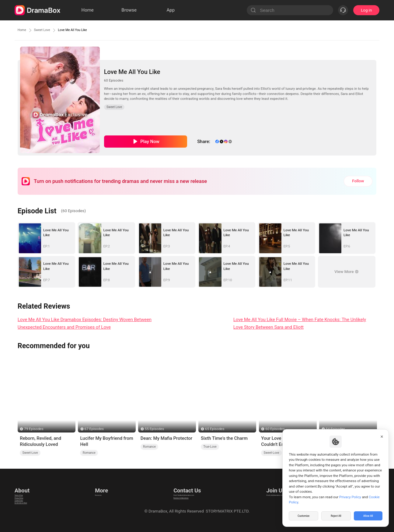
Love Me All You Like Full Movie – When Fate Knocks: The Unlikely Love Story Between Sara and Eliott (300, 323)
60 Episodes (275, 429)
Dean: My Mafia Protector (166, 438)
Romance (89, 453)
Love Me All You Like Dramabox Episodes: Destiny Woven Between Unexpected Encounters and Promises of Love (85, 323)
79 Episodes (34, 429)
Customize (304, 515)
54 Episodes (335, 429)
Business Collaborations (178, 497)
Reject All (336, 515)
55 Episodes (154, 429)
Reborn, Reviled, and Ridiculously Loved (40, 441)
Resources (103, 489)
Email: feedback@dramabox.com (186, 489)
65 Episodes (215, 429)
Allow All (368, 515)
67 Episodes (94, 429)
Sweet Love (50, 30)
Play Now (150, 142)
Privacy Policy (27, 497)
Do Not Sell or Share (33, 512)
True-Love (210, 447)
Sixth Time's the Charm (224, 438)
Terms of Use (27, 489)
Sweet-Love (30, 453)
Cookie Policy (27, 504)
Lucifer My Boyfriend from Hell (106, 441)
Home (24, 30)
